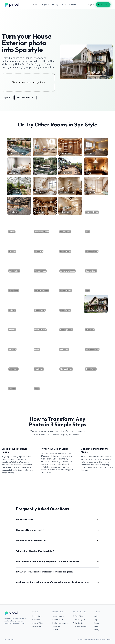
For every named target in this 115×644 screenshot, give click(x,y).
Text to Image (37, 626)
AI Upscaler (56, 626)
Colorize (56, 630)
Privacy (96, 630)
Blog (64, 5)
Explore (45, 5)
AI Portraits (36, 620)
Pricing (55, 5)
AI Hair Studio (78, 623)
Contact (73, 5)
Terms (96, 626)
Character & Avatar (80, 626)
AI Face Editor (78, 616)
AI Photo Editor (37, 616)
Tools (35, 5)
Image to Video (37, 623)
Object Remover (58, 616)
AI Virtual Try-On (79, 620)
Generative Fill (58, 620)
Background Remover (60, 623)
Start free (103, 5)
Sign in (91, 5)
